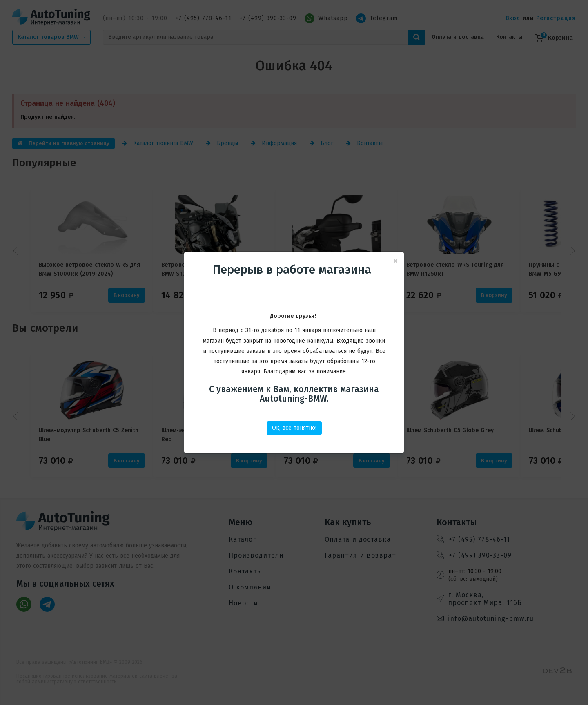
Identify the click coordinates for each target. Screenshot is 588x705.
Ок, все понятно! (294, 428)
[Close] (395, 261)
